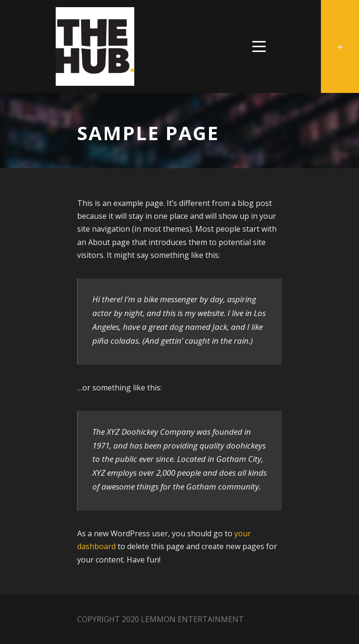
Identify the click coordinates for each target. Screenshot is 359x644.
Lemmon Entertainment (192, 619)
